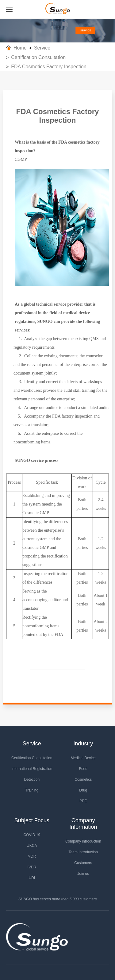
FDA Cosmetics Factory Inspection (49, 67)
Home (20, 48)
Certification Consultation (38, 57)
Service (42, 48)
